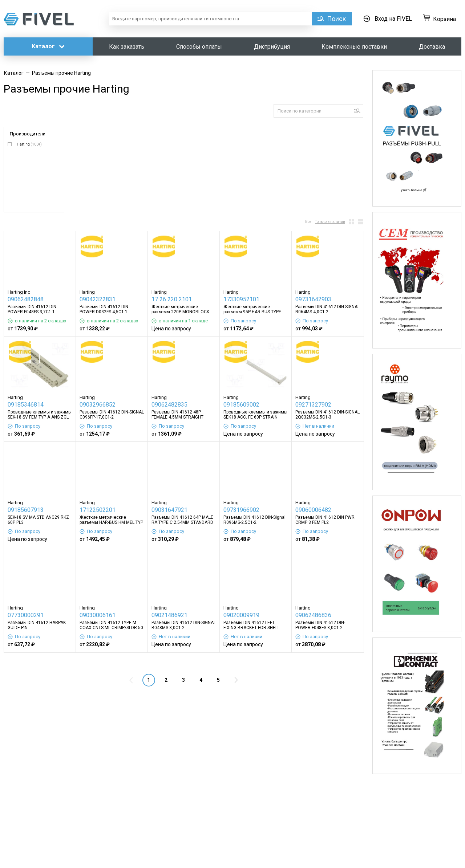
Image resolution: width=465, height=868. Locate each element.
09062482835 (169, 405)
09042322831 (98, 299)
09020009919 (241, 615)
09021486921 (169, 615)
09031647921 (169, 510)
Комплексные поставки (354, 47)
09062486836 (313, 615)
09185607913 (26, 510)
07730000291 (26, 615)
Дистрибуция (272, 47)
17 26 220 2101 (172, 299)
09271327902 (313, 405)
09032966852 (98, 405)
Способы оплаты (199, 47)
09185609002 (241, 405)
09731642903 (313, 299)
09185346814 (26, 405)
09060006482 (313, 510)
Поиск (336, 19)
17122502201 (98, 510)
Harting (29, 144)
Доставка (432, 47)
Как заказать (127, 47)
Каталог (48, 46)
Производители (28, 134)
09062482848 (26, 299)
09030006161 (98, 615)
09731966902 (241, 510)
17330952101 (241, 299)
